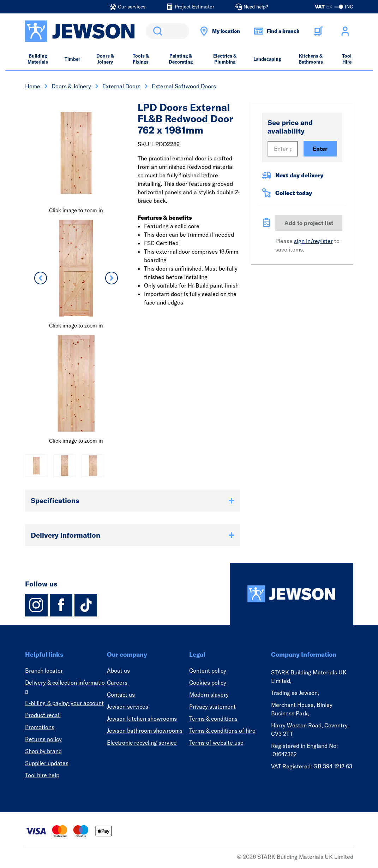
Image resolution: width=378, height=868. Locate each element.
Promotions (40, 727)
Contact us (121, 695)
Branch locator (44, 671)
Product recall (43, 715)
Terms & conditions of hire (222, 731)
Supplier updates (47, 763)
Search (156, 31)
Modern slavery (209, 695)
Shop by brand (43, 751)
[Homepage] (292, 594)
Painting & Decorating (181, 59)
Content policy (208, 671)
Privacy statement (212, 707)
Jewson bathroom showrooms (145, 731)
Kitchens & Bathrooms (311, 59)
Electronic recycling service (142, 743)
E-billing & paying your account (64, 703)
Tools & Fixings (141, 59)
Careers (117, 683)
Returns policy (43, 739)
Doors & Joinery (105, 59)
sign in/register (313, 241)
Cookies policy (208, 683)
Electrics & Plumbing (225, 59)
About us (118, 671)
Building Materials (38, 59)
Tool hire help (42, 775)
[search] (167, 31)
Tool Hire (347, 59)
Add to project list (309, 223)
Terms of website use (216, 743)
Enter (320, 149)
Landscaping (267, 59)
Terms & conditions (213, 719)
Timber (72, 59)
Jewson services (128, 707)
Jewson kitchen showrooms (142, 719)
